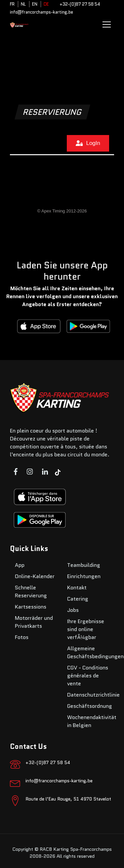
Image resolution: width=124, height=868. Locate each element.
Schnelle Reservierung (31, 592)
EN (35, 4)
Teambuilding (84, 565)
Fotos (22, 637)
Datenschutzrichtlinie (93, 695)
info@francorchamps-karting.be (41, 12)
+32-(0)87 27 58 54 (80, 4)
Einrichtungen (84, 576)
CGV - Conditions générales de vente (88, 676)
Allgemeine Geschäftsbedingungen (95, 652)
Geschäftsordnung (90, 706)
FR (12, 4)
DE (46, 4)
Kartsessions (31, 607)
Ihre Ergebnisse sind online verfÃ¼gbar (86, 629)
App (20, 565)
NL (23, 4)
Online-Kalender (35, 576)
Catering (78, 599)
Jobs (73, 610)
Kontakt (77, 588)
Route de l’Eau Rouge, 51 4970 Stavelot (68, 799)
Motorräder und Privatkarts (34, 622)
